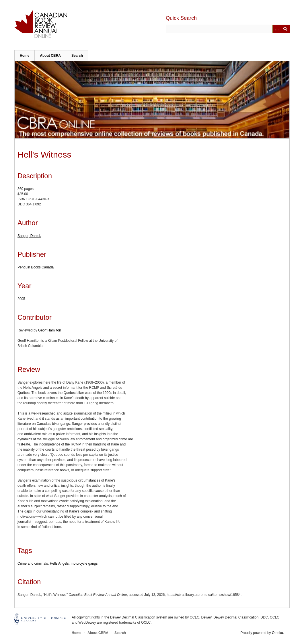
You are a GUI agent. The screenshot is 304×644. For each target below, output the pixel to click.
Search (77, 56)
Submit (285, 29)
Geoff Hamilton (50, 330)
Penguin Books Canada (36, 267)
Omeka (277, 633)
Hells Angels (59, 563)
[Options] (277, 29)
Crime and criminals (33, 563)
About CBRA (50, 56)
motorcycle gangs (84, 563)
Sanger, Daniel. (29, 236)
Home (25, 56)
